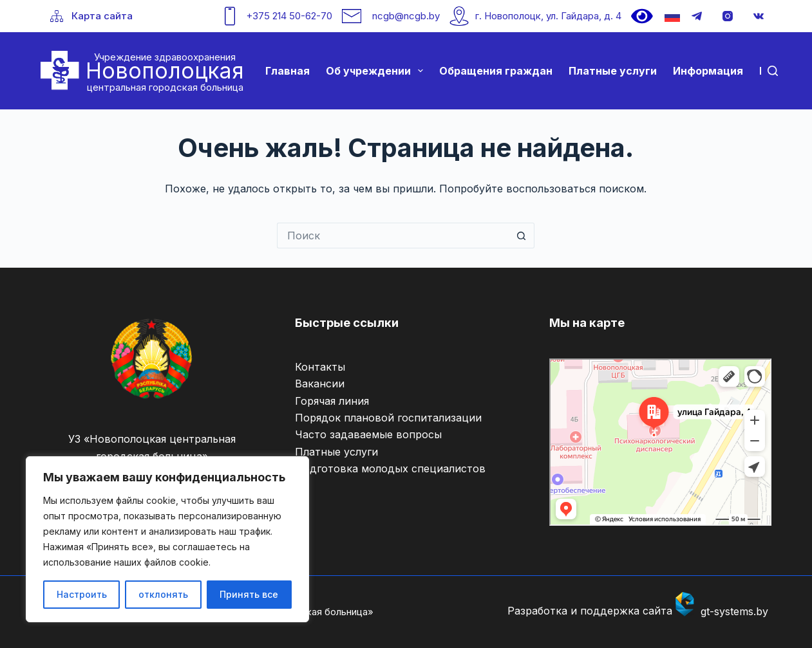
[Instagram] (728, 16)
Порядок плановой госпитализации (388, 418)
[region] (167, 539)
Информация (708, 71)
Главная (288, 71)
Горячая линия (332, 401)
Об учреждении (377, 71)
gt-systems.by (734, 611)
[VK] (759, 16)
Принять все (249, 594)
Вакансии (320, 384)
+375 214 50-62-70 (289, 16)
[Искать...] (393, 236)
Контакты (320, 367)
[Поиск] (773, 71)
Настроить (82, 594)
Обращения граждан (496, 71)
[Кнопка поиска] (522, 236)
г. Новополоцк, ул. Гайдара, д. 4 (548, 16)
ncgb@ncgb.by (406, 16)
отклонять (163, 594)
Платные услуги (613, 71)
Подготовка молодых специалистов (390, 468)
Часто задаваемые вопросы (368, 434)
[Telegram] (697, 16)
